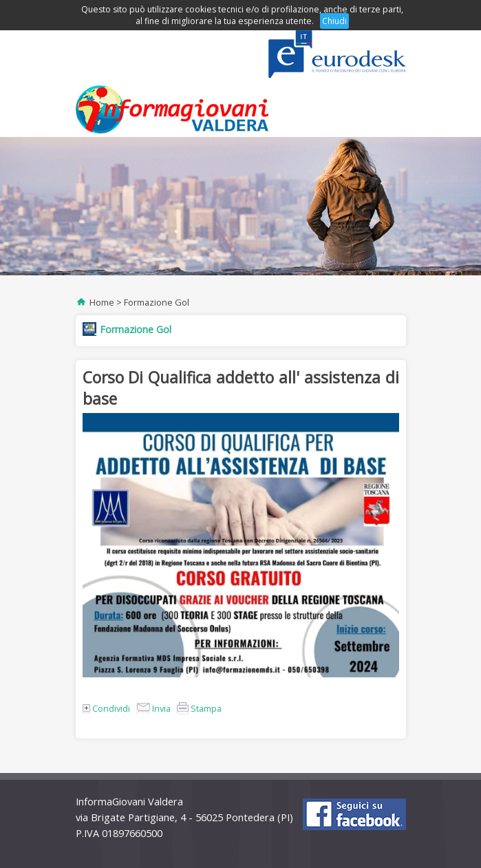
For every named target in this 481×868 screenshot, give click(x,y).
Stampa (199, 708)
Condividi (106, 708)
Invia (153, 708)
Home (102, 302)
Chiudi (334, 21)
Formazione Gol (157, 302)
